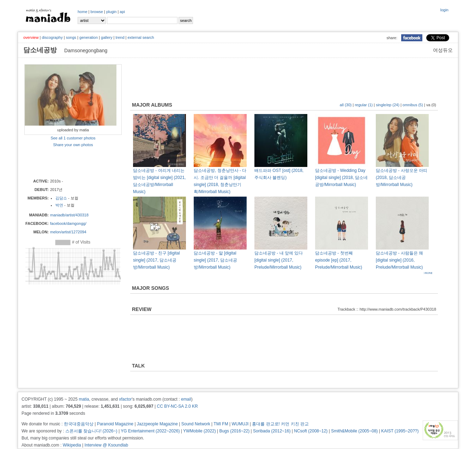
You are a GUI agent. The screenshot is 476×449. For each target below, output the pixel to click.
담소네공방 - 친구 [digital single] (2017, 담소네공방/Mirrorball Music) (156, 260)
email (186, 399)
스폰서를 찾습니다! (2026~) (91, 431)
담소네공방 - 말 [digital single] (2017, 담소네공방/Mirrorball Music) (215, 260)
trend (120, 37)
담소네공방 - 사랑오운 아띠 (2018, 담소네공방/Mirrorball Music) (402, 178)
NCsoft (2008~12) (311, 431)
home (83, 12)
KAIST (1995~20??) (400, 431)
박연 (59, 205)
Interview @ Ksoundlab (107, 445)
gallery (107, 37)
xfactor (125, 399)
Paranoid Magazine (115, 424)
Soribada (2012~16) (272, 431)
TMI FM (221, 424)
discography (52, 37)
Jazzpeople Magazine (157, 424)
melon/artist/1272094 (68, 232)
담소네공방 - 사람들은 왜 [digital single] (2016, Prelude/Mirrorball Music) (399, 260)
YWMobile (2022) (200, 431)
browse (97, 12)
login (444, 10)
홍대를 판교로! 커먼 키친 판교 (280, 424)
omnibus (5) (413, 105)
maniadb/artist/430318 (69, 215)
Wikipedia (72, 445)
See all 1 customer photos (73, 138)
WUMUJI (240, 424)
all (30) (346, 105)
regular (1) (364, 105)
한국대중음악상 (79, 424)
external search (141, 37)
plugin (111, 12)
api (122, 12)
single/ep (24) (388, 105)
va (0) (431, 105)
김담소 (61, 198)
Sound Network (196, 424)
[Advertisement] (66, 162)
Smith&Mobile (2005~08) (354, 431)
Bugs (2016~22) (235, 431)
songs (71, 37)
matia (84, 399)
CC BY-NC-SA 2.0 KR (177, 406)
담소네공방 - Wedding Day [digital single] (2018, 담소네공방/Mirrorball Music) (341, 178)
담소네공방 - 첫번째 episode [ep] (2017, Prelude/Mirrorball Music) (339, 260)
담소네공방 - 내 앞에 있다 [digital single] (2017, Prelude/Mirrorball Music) (279, 260)
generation (89, 37)
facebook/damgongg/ (68, 223)
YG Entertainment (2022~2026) (150, 431)
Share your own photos (73, 145)
